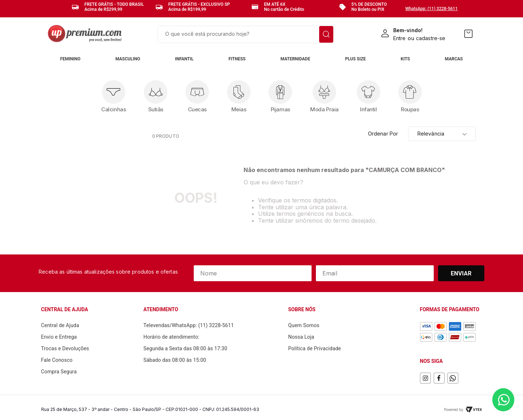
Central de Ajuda (60, 325)
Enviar (461, 273)
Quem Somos (304, 325)
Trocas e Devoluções (65, 348)
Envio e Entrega (59, 337)
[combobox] (246, 34)
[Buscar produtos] (326, 34)
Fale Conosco (57, 360)
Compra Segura (59, 372)
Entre (400, 38)
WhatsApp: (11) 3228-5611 (431, 9)
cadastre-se (431, 38)
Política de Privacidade (314, 348)
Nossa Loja (301, 337)
